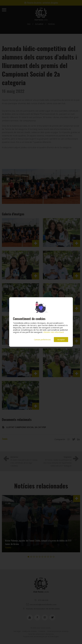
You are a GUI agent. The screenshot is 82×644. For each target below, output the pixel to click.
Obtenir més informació (54, 332)
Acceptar (61, 340)
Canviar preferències (42, 340)
